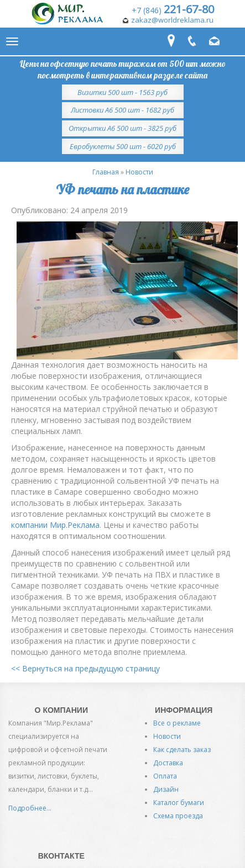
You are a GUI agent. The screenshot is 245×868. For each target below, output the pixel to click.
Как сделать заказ (182, 750)
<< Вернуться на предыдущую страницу (85, 668)
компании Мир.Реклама (55, 525)
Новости (139, 172)
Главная (106, 172)
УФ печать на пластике (122, 190)
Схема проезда (178, 816)
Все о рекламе (177, 723)
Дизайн (166, 789)
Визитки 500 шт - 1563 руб (122, 92)
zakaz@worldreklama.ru (172, 20)
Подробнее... (30, 808)
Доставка (168, 763)
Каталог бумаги (179, 803)
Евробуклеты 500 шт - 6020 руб (123, 146)
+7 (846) (173, 10)
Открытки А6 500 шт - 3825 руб (122, 128)
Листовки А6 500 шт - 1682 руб (122, 110)
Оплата (165, 776)
